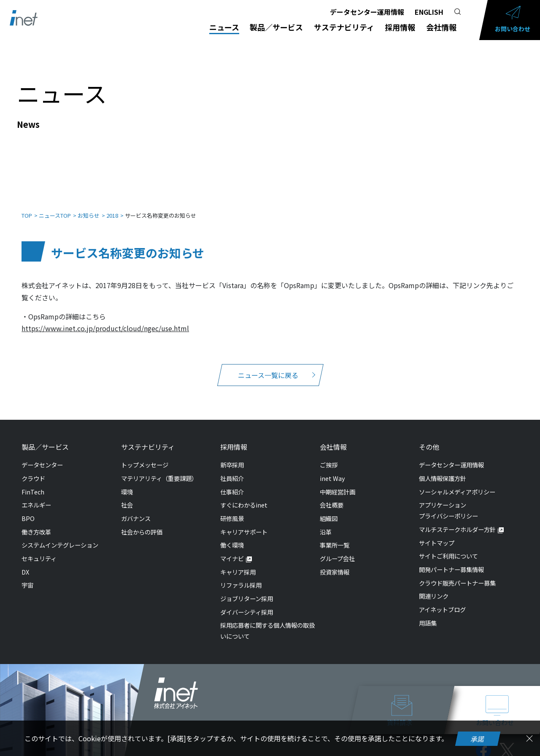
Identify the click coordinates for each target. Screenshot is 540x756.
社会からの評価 (142, 523)
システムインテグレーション (60, 536)
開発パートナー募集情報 (451, 561)
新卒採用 (232, 456)
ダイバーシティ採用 (247, 603)
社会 (127, 496)
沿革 (326, 523)
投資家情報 (335, 563)
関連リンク (434, 587)
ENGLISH (429, 12)
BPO (28, 510)
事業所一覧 (335, 536)
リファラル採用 (241, 576)
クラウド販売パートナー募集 (457, 574)
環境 (127, 483)
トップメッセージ (145, 456)
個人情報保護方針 (443, 470)
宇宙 (27, 576)
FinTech (33, 483)
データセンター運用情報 (367, 12)
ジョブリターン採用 (247, 590)
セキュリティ (39, 550)
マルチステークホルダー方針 (457, 521)
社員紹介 (232, 470)
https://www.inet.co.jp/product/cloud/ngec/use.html (105, 320)
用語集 (428, 614)
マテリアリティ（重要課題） (159, 470)
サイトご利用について (448, 547)
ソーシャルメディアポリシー (457, 483)
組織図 (329, 510)
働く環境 (232, 536)
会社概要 (332, 496)
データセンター (42, 456)
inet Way (332, 470)
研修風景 (232, 510)
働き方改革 (36, 523)
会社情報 (441, 27)
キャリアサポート (244, 523)
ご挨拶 (329, 456)
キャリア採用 (238, 563)
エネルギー (36, 496)
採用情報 (400, 27)
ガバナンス (136, 510)
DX (25, 563)
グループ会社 (337, 550)
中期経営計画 (337, 483)
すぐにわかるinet (244, 496)
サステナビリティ (344, 27)
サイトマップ (437, 534)
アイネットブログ (442, 601)
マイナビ (232, 550)
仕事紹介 (232, 483)
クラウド (33, 470)
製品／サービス (276, 27)
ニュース (224, 27)
